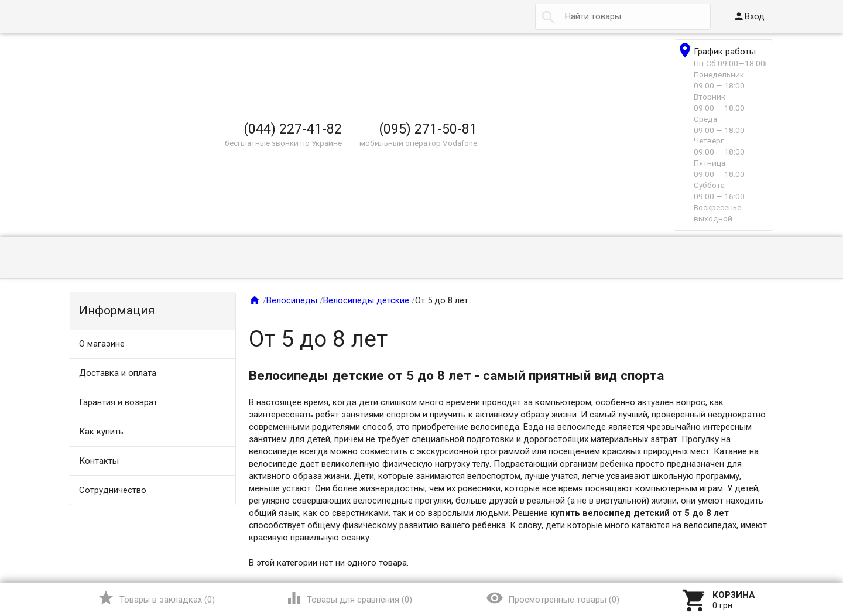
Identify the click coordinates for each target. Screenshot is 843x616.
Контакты (99, 461)
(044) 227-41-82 (293, 129)
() (156, 598)
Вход (749, 16)
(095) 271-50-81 (428, 129)
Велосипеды (292, 300)
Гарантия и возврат (118, 402)
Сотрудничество (113, 490)
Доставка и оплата (118, 373)
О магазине (102, 344)
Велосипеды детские (366, 300)
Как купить (101, 432)
